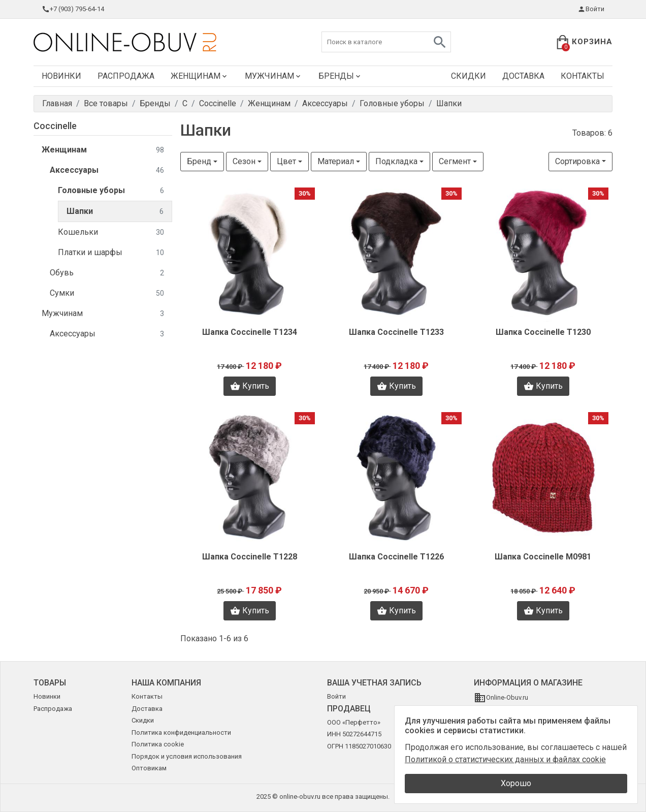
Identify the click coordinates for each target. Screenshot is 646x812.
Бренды (340, 76)
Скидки (469, 76)
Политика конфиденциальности (181, 732)
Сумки (107, 293)
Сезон (244, 161)
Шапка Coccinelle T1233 (396, 332)
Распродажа (126, 76)
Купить (250, 386)
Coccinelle (55, 126)
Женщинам (200, 76)
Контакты (583, 76)
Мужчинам (273, 76)
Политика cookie (158, 744)
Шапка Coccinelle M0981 (543, 557)
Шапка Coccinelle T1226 (396, 557)
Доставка (523, 76)
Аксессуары (107, 170)
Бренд (199, 161)
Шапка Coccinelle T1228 (250, 557)
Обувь (107, 273)
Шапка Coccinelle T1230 (543, 332)
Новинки (61, 76)
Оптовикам (149, 768)
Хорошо (516, 783)
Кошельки (111, 232)
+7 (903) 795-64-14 (73, 9)
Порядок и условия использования (187, 756)
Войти (591, 9)
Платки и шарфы (111, 253)
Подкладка (396, 161)
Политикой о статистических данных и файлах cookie (505, 759)
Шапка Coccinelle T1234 (250, 332)
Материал (336, 161)
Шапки (115, 212)
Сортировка (577, 161)
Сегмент (455, 161)
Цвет (286, 161)
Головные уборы (111, 191)
